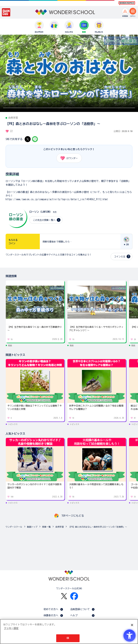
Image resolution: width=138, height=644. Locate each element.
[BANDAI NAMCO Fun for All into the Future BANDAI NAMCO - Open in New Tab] (127, 3)
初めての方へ (51, 609)
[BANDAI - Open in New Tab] (6, 12)
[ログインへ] (133, 11)
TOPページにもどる (73, 516)
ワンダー (68, 158)
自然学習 (60, 527)
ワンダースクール (14, 527)
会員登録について (80, 609)
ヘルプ (74, 615)
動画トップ (32, 527)
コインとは (120, 256)
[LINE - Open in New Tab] (35, 139)
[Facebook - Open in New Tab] (74, 596)
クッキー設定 (11, 628)
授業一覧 (46, 527)
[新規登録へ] (125, 11)
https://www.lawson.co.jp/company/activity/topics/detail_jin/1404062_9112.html (57, 199)
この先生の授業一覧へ (44, 220)
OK (68, 638)
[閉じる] (132, 625)
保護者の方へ (51, 615)
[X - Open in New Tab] (28, 139)
